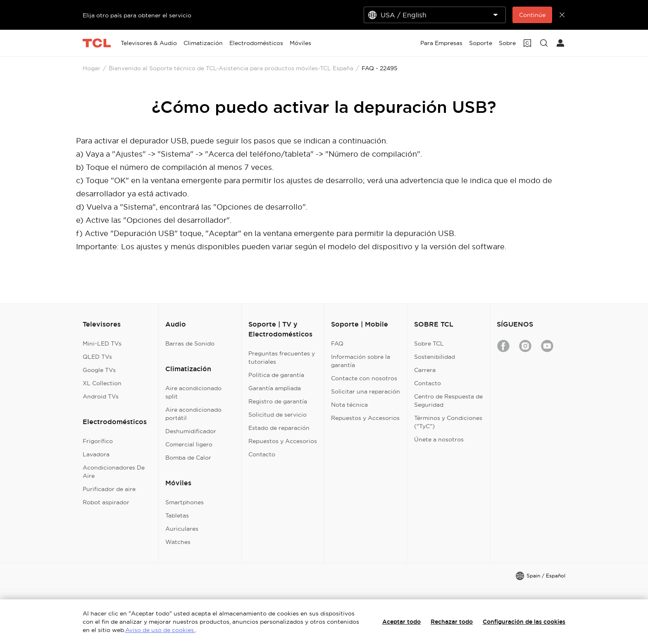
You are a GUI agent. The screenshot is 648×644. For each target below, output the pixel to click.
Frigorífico (98, 441)
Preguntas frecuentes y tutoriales (282, 358)
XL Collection (102, 383)
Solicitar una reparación (366, 391)
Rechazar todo (452, 622)
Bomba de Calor (188, 458)
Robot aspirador (106, 502)
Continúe (532, 15)
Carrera (425, 370)
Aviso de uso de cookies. (160, 630)
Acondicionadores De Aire (114, 472)
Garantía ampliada (275, 388)
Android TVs (101, 396)
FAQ (337, 343)
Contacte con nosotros (364, 378)
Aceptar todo (401, 622)
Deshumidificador (191, 431)
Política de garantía (276, 375)
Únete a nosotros (439, 439)
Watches (178, 542)
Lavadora (96, 454)
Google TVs (99, 370)
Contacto (262, 454)
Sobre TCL (429, 343)
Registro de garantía (278, 401)
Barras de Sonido (190, 343)
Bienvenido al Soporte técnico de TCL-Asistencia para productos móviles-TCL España (231, 68)
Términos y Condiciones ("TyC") (448, 422)
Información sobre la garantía (361, 361)
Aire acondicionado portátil (193, 414)
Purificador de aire (109, 489)
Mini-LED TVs (102, 343)
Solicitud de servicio (278, 415)
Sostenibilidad (435, 357)
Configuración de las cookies (524, 622)
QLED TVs (97, 357)
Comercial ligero (189, 444)
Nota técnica (349, 405)
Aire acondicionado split (193, 392)
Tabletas (177, 515)
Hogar (92, 68)
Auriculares (182, 529)
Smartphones (185, 502)
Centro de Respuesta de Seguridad (448, 401)
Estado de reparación (279, 428)
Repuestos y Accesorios (283, 441)
